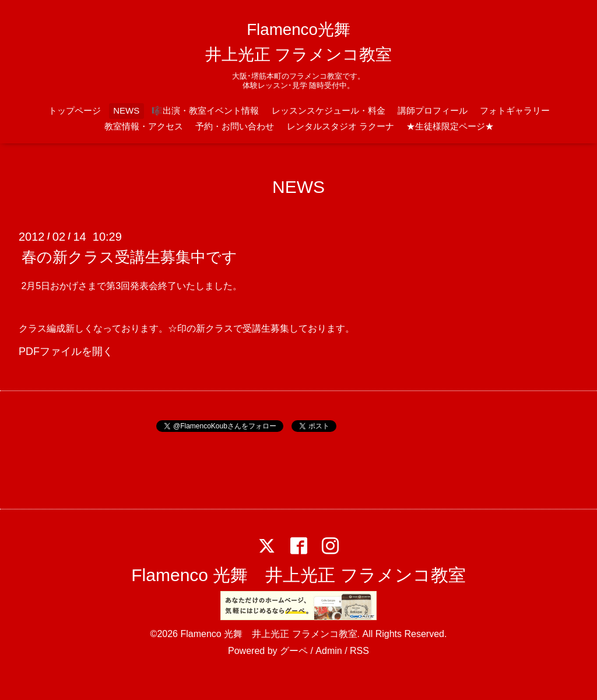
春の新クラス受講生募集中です (129, 257)
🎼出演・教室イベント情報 (205, 110)
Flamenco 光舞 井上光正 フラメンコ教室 (298, 575)
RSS (359, 651)
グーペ (294, 651)
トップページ (75, 110)
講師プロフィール (433, 110)
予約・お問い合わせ (235, 126)
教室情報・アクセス (144, 126)
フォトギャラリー (515, 110)
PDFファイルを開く (66, 351)
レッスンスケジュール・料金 (329, 110)
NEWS (126, 110)
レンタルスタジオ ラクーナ (340, 126)
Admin (329, 651)
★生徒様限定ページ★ (450, 126)
